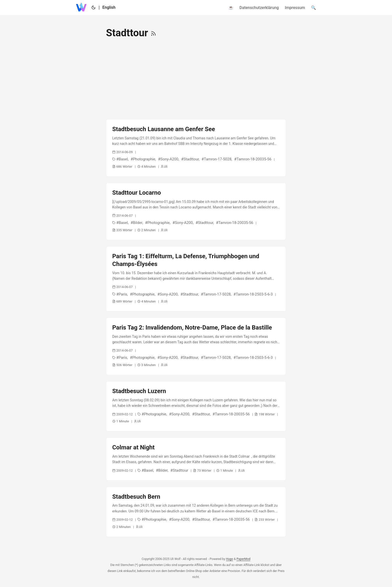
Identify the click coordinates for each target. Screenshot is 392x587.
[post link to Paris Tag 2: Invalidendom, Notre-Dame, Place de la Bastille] (196, 346)
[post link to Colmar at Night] (196, 459)
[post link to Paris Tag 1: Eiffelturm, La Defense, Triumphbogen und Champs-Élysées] (196, 279)
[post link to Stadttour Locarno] (196, 211)
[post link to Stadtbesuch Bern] (196, 512)
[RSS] (153, 33)
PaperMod (243, 559)
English (109, 7)
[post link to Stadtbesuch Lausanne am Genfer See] (196, 148)
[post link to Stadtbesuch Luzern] (196, 406)
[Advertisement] (196, 79)
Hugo (230, 559)
